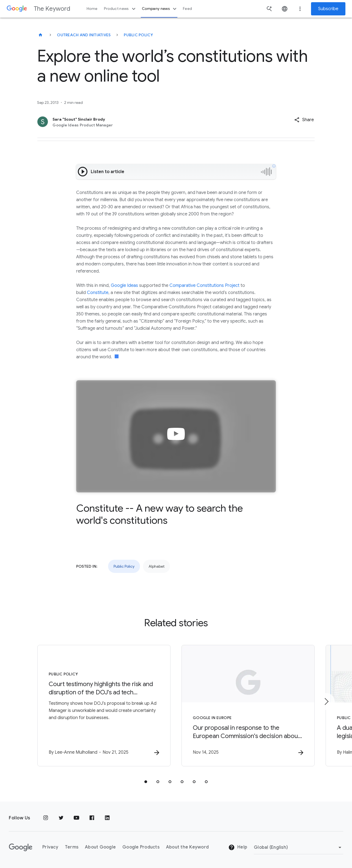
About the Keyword (187, 847)
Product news (120, 9)
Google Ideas (124, 285)
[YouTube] (76, 818)
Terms (72, 847)
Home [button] (92, 9)
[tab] (146, 782)
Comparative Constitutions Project (204, 285)
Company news (160, 9)
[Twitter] (61, 818)
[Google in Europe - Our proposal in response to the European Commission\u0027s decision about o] (248, 706)
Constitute (98, 293)
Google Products (141, 847)
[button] (304, 120)
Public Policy (138, 35)
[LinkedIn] (107, 818)
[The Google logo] (21, 847)
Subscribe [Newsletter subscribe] (328, 9)
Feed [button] (187, 9)
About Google (100, 847)
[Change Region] (299, 847)
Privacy (50, 847)
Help (238, 847)
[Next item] (326, 701)
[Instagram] (46, 818)
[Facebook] (92, 818)
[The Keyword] (40, 35)
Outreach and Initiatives (84, 35)
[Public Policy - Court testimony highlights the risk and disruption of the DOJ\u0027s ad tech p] (104, 706)
